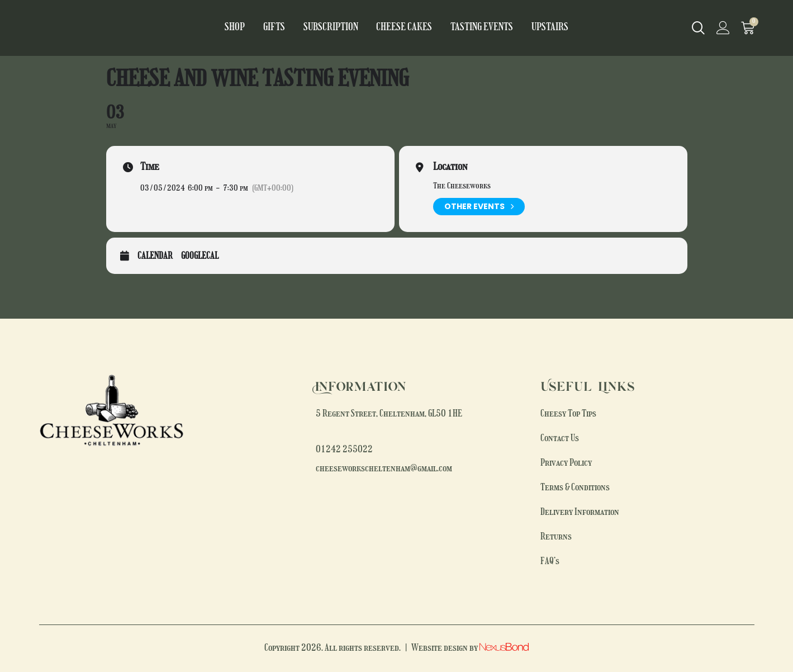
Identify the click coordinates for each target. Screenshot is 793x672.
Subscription (338, 28)
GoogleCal (200, 257)
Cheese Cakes (404, 28)
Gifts (287, 28)
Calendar (155, 257)
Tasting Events (473, 28)
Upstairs (535, 28)
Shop (251, 28)
